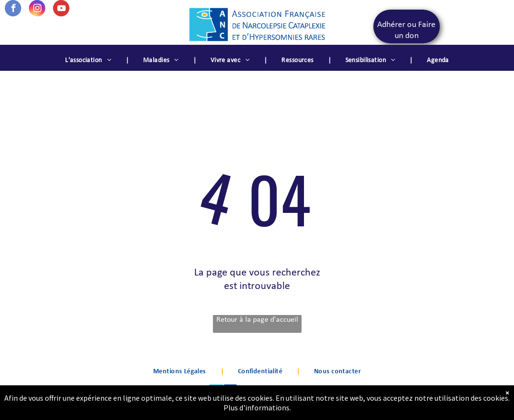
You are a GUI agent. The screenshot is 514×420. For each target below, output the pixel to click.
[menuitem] (90, 61)
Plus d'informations (257, 407)
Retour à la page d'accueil (257, 320)
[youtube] (61, 9)
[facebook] (13, 9)
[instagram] (37, 9)
